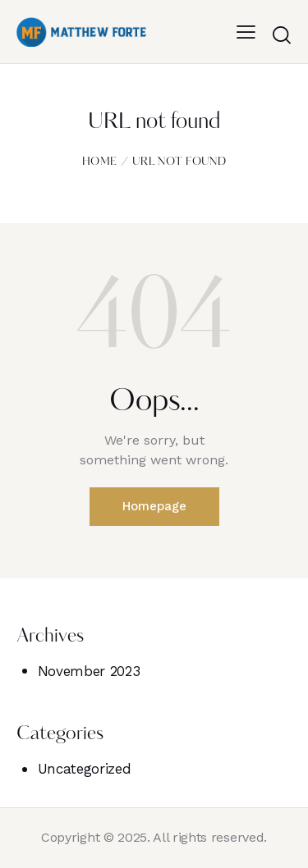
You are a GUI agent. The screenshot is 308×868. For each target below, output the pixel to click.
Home (99, 162)
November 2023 (89, 671)
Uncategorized (85, 769)
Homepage (154, 506)
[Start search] (281, 34)
